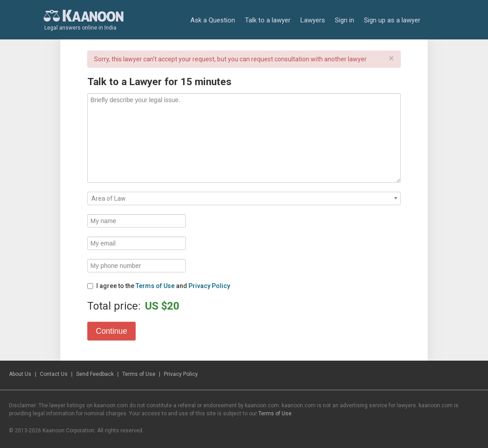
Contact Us (54, 374)
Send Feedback (95, 374)
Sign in (345, 20)
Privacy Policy (209, 286)
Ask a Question (213, 20)
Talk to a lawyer (268, 20)
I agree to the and (159, 286)
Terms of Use (155, 286)
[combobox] (244, 198)
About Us (20, 374)
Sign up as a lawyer (392, 20)
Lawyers (313, 20)
